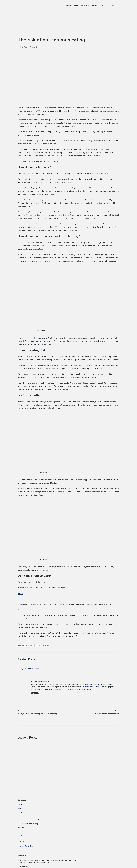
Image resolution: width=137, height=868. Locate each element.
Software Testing (35, 669)
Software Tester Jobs (25, 848)
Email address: (95, 818)
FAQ (104, 5)
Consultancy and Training (29, 825)
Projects (95, 5)
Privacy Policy (30, 863)
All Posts (35, 693)
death (104, 633)
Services (84, 5)
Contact (112, 5)
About (68, 5)
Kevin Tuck (24, 47)
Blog (76, 5)
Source (21, 593)
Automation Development (29, 821)
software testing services (92, 687)
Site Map (21, 863)
